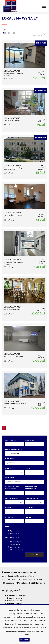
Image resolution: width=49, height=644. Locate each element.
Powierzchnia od (12, 498)
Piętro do (29, 517)
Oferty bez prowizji (15, 547)
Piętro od (9, 517)
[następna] (11, 428)
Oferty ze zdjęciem (15, 542)
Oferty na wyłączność (16, 550)
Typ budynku (10, 459)
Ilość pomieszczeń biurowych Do (32, 488)
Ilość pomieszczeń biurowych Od (12, 488)
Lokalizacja (10, 478)
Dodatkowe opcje (12, 538)
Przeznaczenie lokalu (14, 450)
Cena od (8, 468)
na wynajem (17, 596)
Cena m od (9, 508)
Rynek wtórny (13, 534)
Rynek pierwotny (14, 531)
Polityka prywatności (12, 591)
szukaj (34, 555)
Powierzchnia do (31, 498)
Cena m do (29, 508)
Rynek (8, 527)
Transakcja (29, 440)
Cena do (28, 468)
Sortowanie (39, 34)
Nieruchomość (11, 440)
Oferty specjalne (14, 545)
